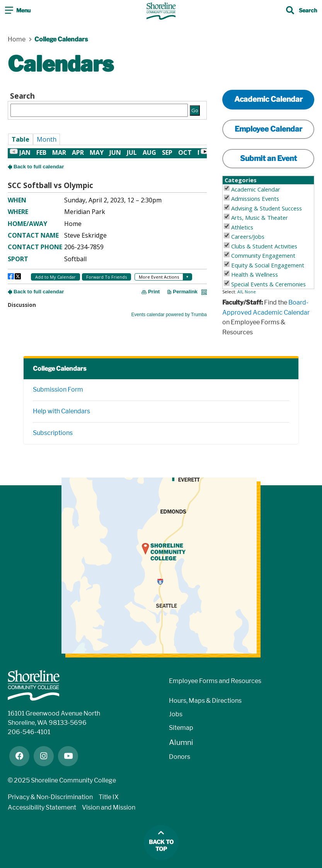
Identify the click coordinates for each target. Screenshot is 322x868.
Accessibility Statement (42, 807)
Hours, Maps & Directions (205, 701)
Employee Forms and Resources (215, 681)
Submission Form (58, 389)
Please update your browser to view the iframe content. (107, 104)
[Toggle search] (302, 11)
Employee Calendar (268, 129)
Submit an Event (268, 158)
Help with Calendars (61, 411)
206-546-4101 (29, 732)
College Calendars (60, 369)
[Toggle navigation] (18, 11)
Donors (180, 757)
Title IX (109, 797)
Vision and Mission (109, 807)
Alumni (181, 742)
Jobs (176, 714)
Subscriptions (53, 433)
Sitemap (181, 728)
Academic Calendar (268, 99)
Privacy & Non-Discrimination (50, 797)
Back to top (161, 846)
